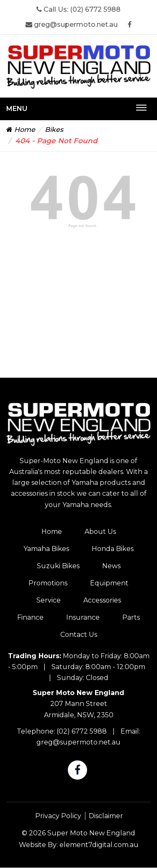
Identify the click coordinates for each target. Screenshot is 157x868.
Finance (30, 617)
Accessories (102, 600)
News (111, 566)
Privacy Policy (58, 816)
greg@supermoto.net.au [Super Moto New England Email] (72, 24)
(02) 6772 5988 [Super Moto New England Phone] (95, 9)
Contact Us (79, 635)
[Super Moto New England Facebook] (130, 24)
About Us (100, 532)
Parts (131, 617)
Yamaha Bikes (46, 549)
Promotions (48, 583)
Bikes (54, 130)
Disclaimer (106, 816)
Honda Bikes (113, 549)
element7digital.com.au (99, 845)
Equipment (109, 583)
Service (49, 600)
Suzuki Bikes (58, 566)
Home (21, 130)
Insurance (83, 617)
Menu (17, 109)
